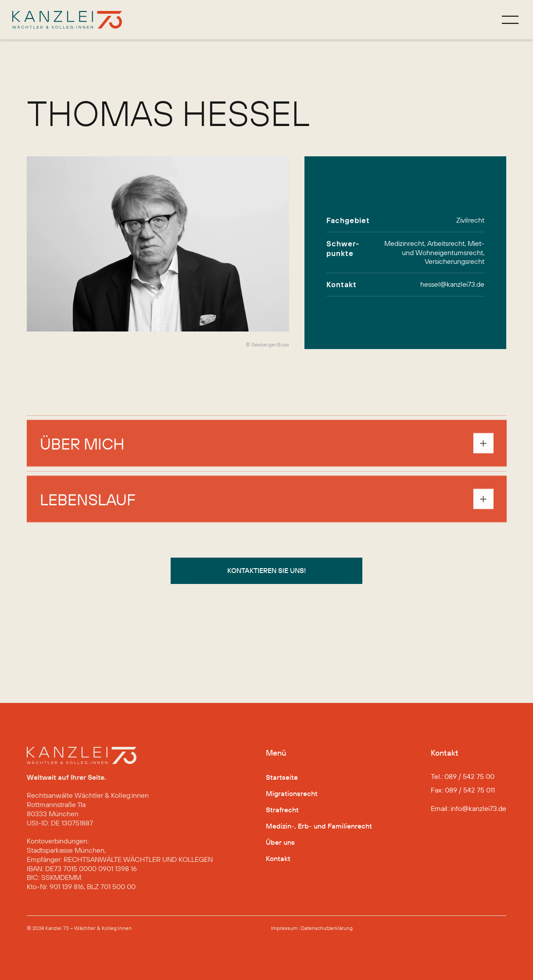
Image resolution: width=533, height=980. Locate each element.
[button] (267, 448)
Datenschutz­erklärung (327, 928)
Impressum (284, 928)
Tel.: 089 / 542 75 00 (463, 776)
